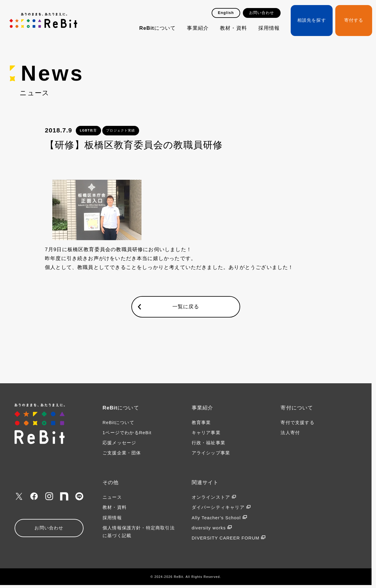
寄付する (354, 20)
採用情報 (269, 28)
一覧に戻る (186, 307)
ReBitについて (158, 28)
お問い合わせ (262, 13)
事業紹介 (198, 28)
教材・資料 (233, 28)
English (226, 13)
